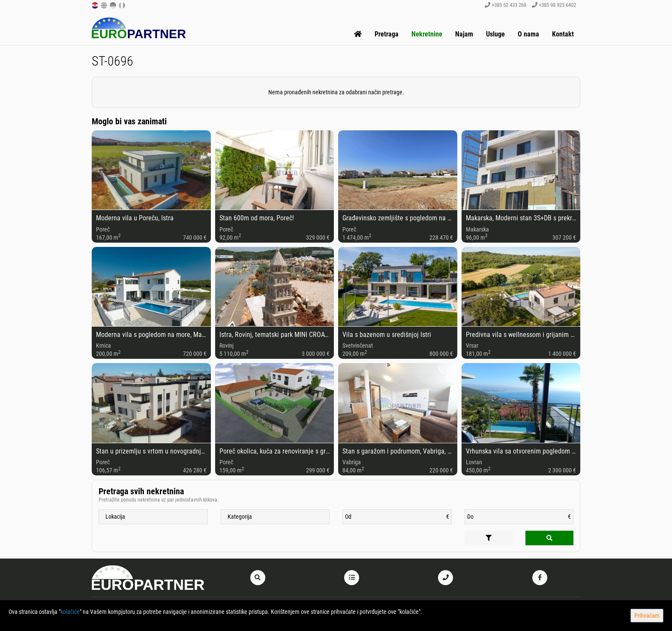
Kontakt (563, 34)
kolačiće (70, 612)
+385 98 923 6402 (554, 5)
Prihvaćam (647, 616)
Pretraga (387, 34)
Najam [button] (464, 34)
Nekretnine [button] (427, 34)
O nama (528, 34)
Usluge (495, 34)
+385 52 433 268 (505, 5)
